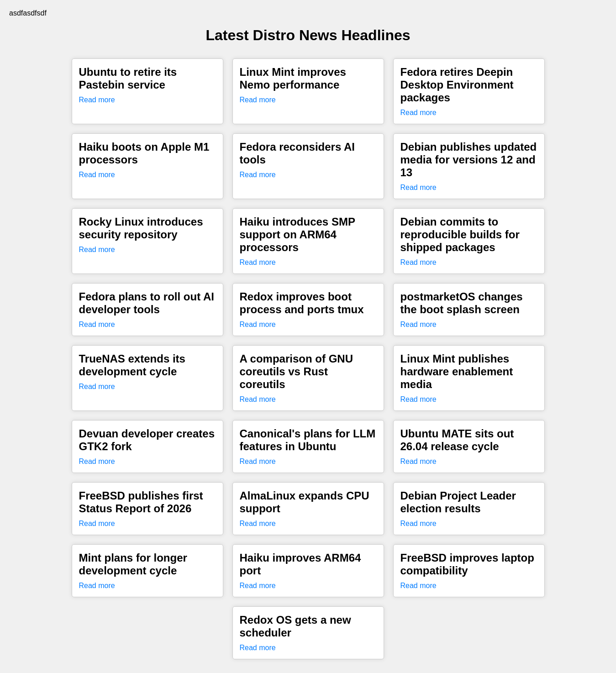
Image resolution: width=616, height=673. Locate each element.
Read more (97, 100)
